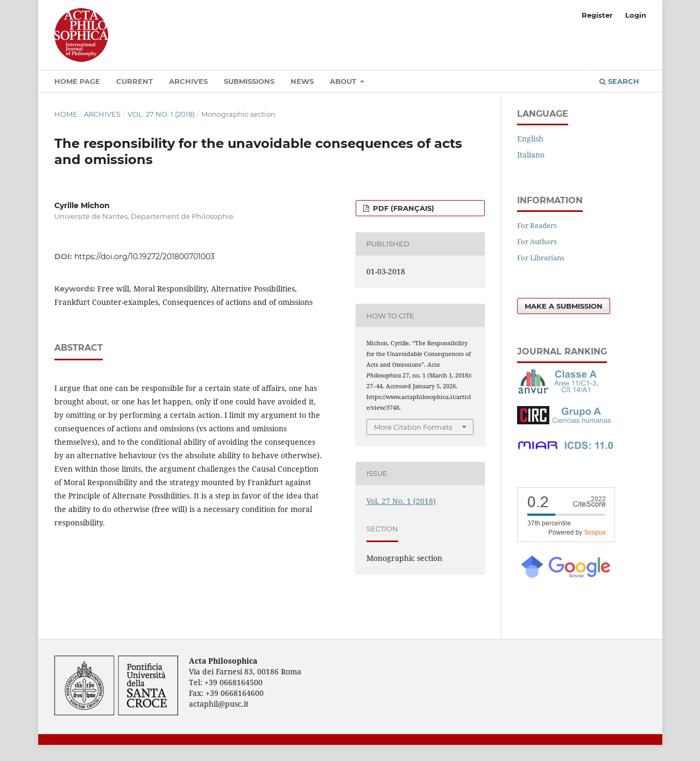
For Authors (537, 241)
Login (636, 15)
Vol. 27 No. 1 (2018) (161, 114)
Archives (188, 81)
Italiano (531, 155)
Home (66, 114)
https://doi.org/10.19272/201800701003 (144, 257)
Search (619, 81)
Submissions (249, 81)
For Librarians (541, 258)
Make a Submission (564, 306)
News (302, 81)
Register (597, 15)
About (344, 81)
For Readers (537, 225)
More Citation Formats (413, 427)
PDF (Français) (402, 208)
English (530, 138)
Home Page (77, 81)
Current (135, 81)
